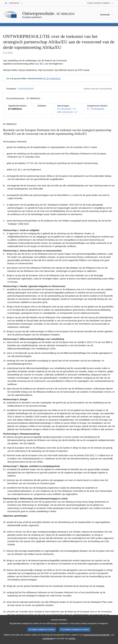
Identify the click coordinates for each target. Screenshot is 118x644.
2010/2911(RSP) (26, 89)
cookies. (72, 642)
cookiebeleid (48, 642)
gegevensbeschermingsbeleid (97, 638)
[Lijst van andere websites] (100, 3)
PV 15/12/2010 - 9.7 (67, 109)
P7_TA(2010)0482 (96, 109)
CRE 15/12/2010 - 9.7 (67, 112)
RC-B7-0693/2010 (52, 78)
